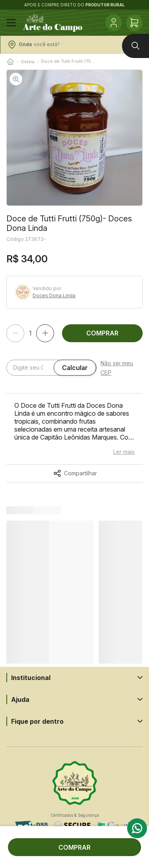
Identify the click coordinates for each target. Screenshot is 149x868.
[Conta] (114, 23)
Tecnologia (74, 859)
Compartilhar (80, 473)
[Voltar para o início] (10, 62)
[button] (74, 138)
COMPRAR (102, 333)
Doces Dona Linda (54, 296)
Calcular (75, 368)
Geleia (28, 62)
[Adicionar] (45, 333)
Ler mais (124, 452)
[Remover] (15, 333)
